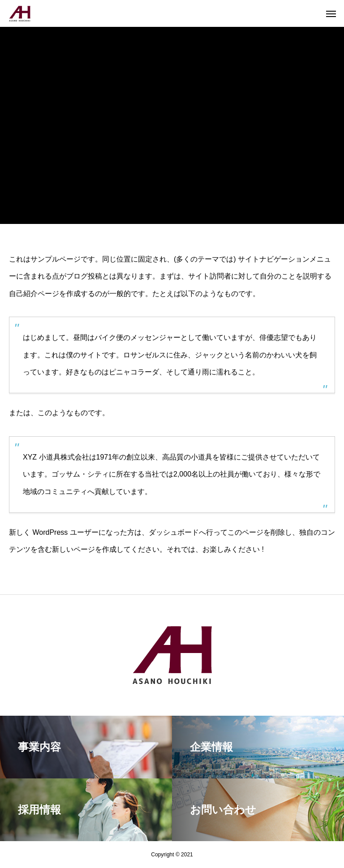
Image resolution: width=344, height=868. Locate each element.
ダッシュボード (174, 532)
